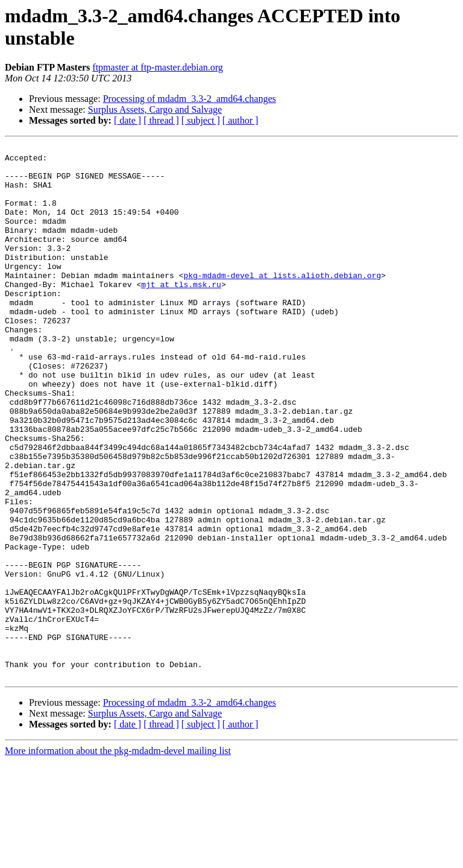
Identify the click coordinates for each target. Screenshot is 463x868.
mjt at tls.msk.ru (181, 313)
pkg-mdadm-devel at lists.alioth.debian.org (282, 302)
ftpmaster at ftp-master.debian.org (158, 67)
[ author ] (241, 120)
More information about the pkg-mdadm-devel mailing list (118, 857)
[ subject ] (201, 120)
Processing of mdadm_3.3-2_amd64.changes (190, 99)
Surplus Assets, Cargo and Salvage (155, 109)
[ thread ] (161, 120)
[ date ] (128, 120)
